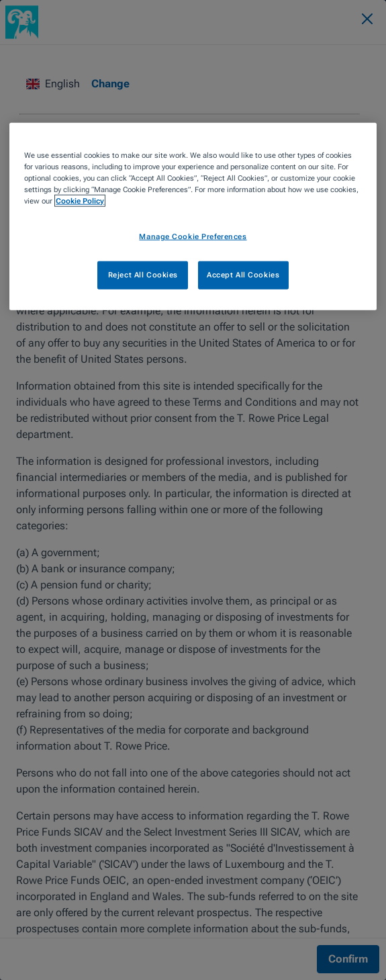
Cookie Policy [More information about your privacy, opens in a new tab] (80, 201)
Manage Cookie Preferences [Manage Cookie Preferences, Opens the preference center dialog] (193, 236)
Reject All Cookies (143, 275)
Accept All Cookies (243, 275)
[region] (193, 217)
